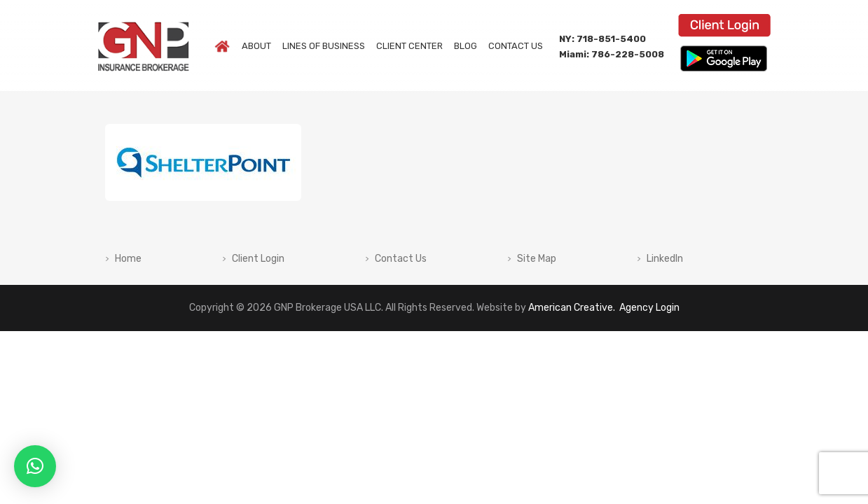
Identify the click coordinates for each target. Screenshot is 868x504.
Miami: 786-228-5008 (612, 54)
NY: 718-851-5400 (602, 39)
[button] (35, 466)
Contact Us (401, 259)
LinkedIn (665, 259)
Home (128, 259)
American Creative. (572, 308)
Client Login (258, 259)
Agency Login (648, 308)
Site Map (537, 259)
